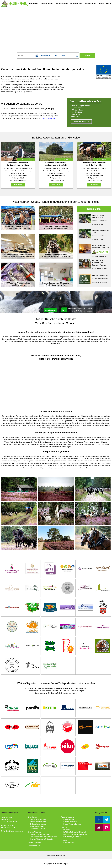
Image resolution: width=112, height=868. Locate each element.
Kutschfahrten (34, 4)
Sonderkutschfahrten (37, 826)
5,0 (64, 310)
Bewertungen (75, 309)
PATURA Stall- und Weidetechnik (75, 832)
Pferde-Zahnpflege (62, 4)
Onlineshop (67, 830)
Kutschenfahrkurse (47, 4)
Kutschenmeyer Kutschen (72, 837)
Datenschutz (61, 855)
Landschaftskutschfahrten (38, 822)
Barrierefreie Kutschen (37, 829)
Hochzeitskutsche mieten (38, 824)
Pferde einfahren (69, 819)
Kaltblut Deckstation (70, 822)
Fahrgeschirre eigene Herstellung (75, 834)
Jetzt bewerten (51, 310)
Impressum (51, 855)
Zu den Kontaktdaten (48, 118)
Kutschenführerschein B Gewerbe (41, 839)
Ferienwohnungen (76, 4)
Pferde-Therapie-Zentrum (72, 824)
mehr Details (18, 185)
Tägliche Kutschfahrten (38, 819)
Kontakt (109, 4)
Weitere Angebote (91, 4)
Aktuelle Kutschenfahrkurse (39, 834)
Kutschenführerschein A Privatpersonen (43, 837)
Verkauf (101, 4)
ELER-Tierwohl (69, 842)
